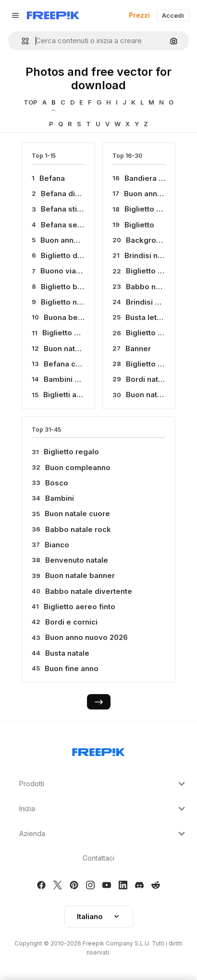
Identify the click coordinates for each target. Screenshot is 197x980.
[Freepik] (53, 15)
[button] (21, 41)
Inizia (103, 809)
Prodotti (103, 784)
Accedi (173, 15)
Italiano (99, 916)
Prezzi (139, 15)
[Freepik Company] (98, 750)
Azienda (103, 834)
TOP (31, 102)
